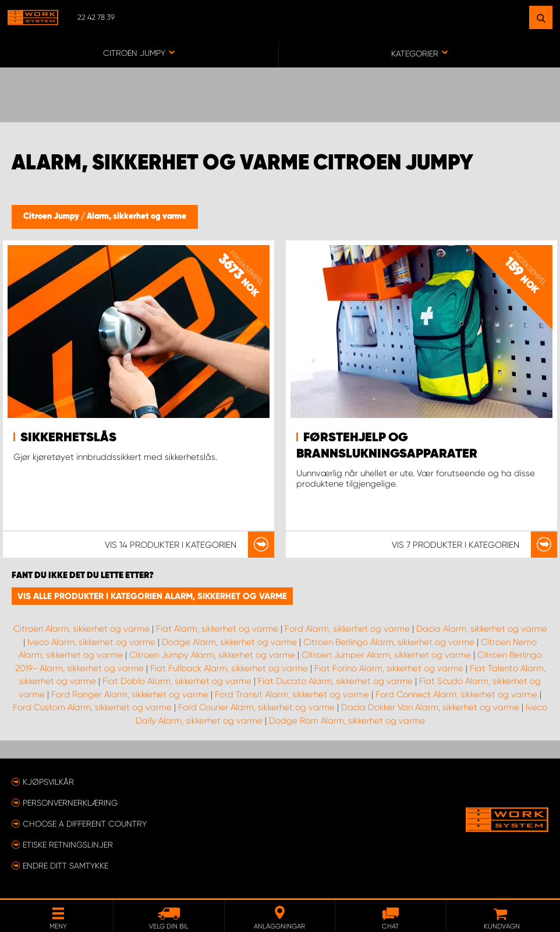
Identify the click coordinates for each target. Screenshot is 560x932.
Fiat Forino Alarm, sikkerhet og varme (389, 668)
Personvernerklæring (70, 803)
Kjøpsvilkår (48, 782)
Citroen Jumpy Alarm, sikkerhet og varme (212, 655)
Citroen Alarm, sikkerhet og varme (81, 629)
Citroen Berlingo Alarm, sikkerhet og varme (389, 642)
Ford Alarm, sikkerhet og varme (347, 629)
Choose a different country (85, 824)
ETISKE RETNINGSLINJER (68, 845)
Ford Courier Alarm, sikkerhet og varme (256, 707)
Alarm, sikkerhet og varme (137, 217)
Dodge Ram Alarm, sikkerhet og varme (347, 721)
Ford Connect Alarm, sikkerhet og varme (456, 694)
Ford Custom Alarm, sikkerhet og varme (92, 707)
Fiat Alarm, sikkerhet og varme (217, 629)
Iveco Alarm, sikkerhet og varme (91, 642)
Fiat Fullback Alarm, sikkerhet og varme (229, 668)
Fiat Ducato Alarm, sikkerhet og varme (335, 681)
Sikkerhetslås (68, 438)
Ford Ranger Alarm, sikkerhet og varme (130, 694)
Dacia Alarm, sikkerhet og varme (482, 629)
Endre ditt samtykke (65, 866)
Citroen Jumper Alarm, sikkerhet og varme (386, 655)
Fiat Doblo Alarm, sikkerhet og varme (177, 681)
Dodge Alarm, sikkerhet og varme (229, 642)
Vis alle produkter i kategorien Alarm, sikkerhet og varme (152, 596)
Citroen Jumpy (52, 217)
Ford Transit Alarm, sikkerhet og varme (292, 694)
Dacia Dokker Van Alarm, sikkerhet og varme (430, 707)
